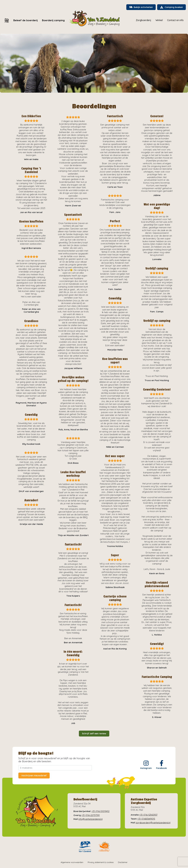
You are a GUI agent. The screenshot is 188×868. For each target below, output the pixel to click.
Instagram (146, 765)
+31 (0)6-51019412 (100, 811)
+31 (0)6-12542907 (148, 815)
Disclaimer (123, 862)
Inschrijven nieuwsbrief (34, 776)
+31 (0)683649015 (146, 819)
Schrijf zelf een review (94, 733)
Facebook (161, 765)
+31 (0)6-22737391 (91, 815)
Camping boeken (171, 7)
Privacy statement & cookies (101, 862)
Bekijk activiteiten (140, 7)
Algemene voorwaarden (72, 862)
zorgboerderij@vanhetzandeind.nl (153, 823)
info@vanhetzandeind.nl (90, 819)
